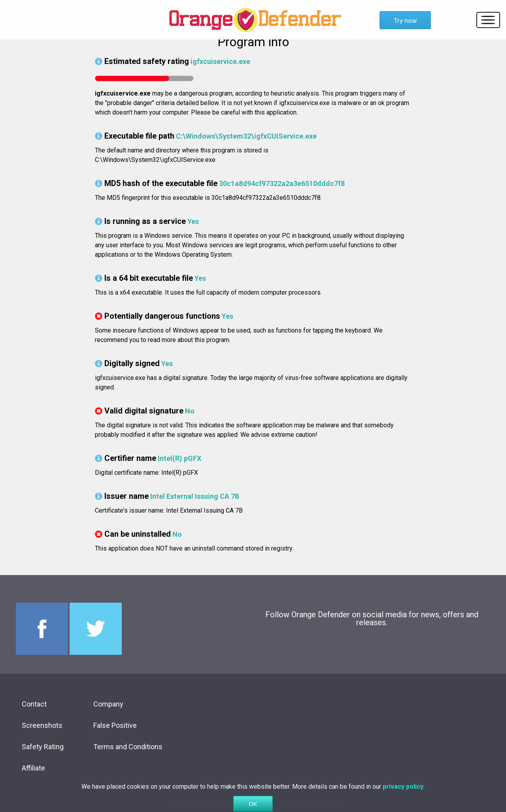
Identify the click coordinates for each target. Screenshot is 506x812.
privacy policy (403, 796)
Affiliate (33, 768)
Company (108, 704)
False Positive (115, 725)
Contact (34, 704)
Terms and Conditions (128, 747)
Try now (405, 21)
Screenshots (42, 725)
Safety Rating (43, 747)
